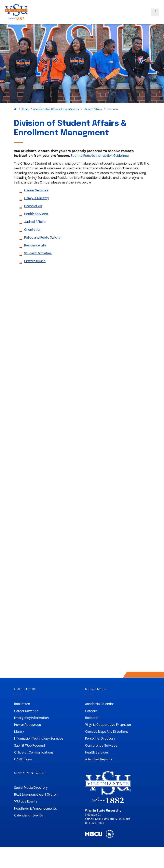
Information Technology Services (39, 747)
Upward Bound (35, 270)
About (25, 118)
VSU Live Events (26, 810)
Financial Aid (33, 214)
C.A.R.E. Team (23, 768)
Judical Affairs (35, 230)
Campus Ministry (36, 207)
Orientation (33, 238)
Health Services (36, 222)
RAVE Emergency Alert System (36, 803)
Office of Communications (34, 761)
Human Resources (28, 733)
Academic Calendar (100, 712)
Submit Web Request (30, 754)
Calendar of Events (29, 824)
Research (92, 726)
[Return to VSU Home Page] (15, 118)
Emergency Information (31, 726)
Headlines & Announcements (36, 817)
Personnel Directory (100, 747)
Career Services (36, 199)
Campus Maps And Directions (107, 740)
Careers (91, 719)
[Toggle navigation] (155, 16)
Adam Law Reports (99, 768)
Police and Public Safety (42, 246)
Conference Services (101, 754)
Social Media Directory (31, 796)
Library (19, 740)
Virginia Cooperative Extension (108, 733)
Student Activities (38, 262)
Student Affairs (93, 118)
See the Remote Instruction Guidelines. (100, 164)
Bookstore (22, 712)
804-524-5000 (95, 831)
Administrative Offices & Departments (56, 118)
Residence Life (35, 254)
